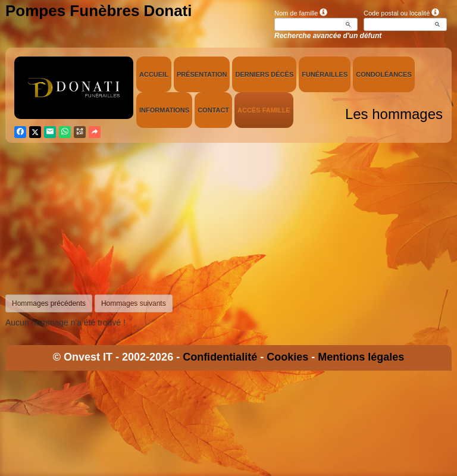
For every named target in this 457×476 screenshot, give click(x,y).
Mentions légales (361, 357)
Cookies (287, 357)
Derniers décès (264, 74)
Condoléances (384, 74)
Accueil (154, 74)
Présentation (202, 74)
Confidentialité (220, 357)
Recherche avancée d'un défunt (328, 36)
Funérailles (325, 74)
